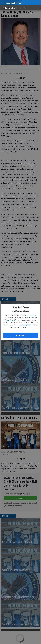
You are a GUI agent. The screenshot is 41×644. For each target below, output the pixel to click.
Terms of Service (31, 315)
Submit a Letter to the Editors (15, 8)
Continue (20, 335)
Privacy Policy (9, 320)
